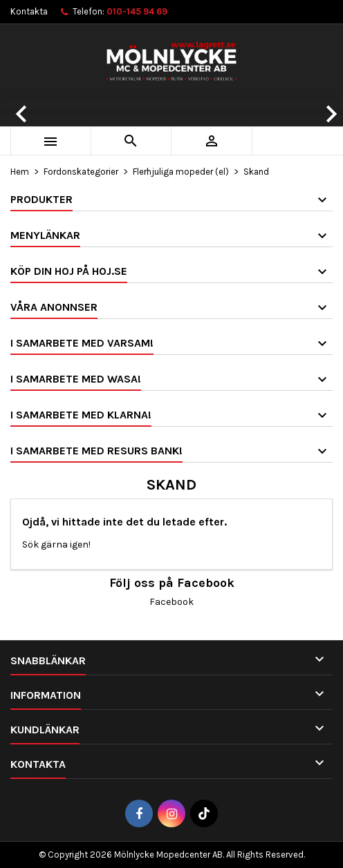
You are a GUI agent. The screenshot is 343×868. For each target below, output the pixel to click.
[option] (171, 104)
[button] (26, 104)
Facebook (171, 602)
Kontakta (29, 11)
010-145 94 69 (137, 11)
